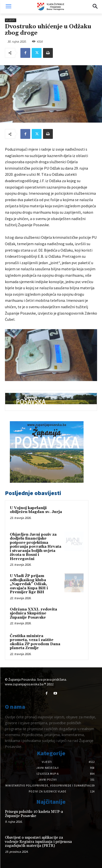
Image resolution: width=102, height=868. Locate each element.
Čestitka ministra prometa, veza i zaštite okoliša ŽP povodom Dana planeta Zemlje (35, 642)
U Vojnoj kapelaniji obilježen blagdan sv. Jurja (36, 510)
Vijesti (11, 20)
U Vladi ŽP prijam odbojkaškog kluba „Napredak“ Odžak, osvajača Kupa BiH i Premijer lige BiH (29, 584)
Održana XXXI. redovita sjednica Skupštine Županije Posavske (33, 613)
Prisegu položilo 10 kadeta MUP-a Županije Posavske (34, 814)
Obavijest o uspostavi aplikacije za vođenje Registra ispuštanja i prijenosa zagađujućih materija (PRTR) (38, 842)
